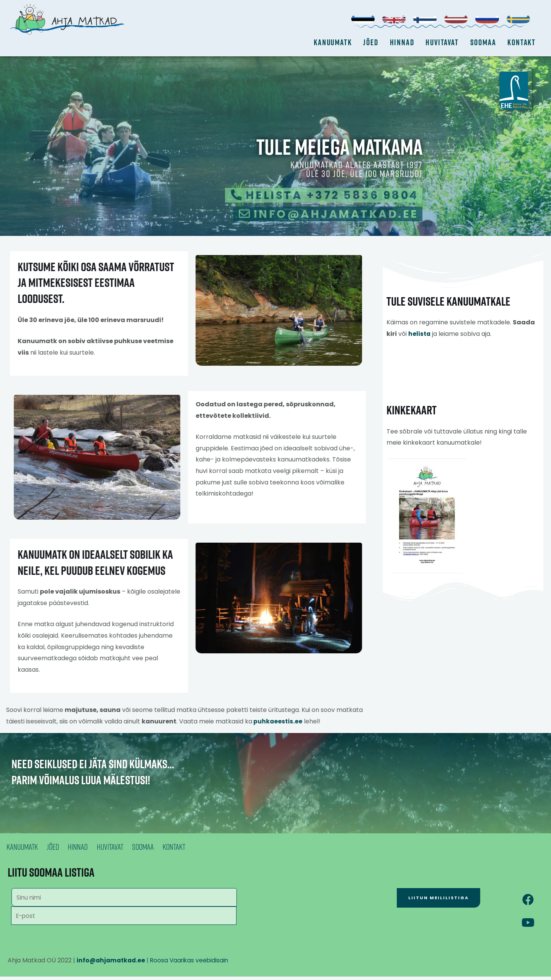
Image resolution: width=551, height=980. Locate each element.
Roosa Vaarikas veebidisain (193, 963)
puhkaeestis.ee (229, 721)
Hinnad (402, 42)
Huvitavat (442, 42)
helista (420, 347)
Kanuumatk (333, 42)
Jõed (371, 42)
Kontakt (522, 42)
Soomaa (483, 42)
